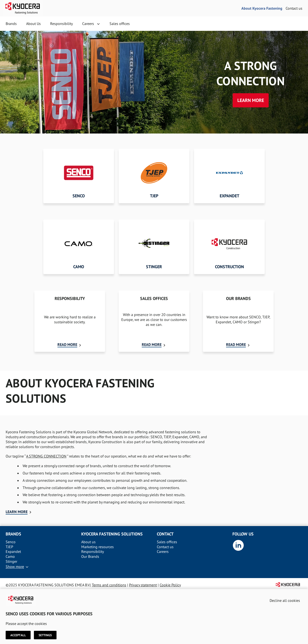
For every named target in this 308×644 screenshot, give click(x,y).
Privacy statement (143, 585)
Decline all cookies (285, 600)
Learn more (251, 100)
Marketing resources (97, 547)
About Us (33, 24)
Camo (10, 556)
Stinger (11, 561)
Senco (11, 542)
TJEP (9, 547)
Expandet (13, 551)
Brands (11, 24)
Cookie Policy (170, 585)
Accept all (18, 635)
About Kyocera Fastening (262, 8)
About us (88, 542)
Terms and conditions (109, 585)
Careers (88, 24)
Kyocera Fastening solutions (112, 534)
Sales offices (120, 24)
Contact (165, 534)
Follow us (243, 534)
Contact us (294, 8)
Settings (45, 635)
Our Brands (90, 556)
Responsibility (61, 24)
